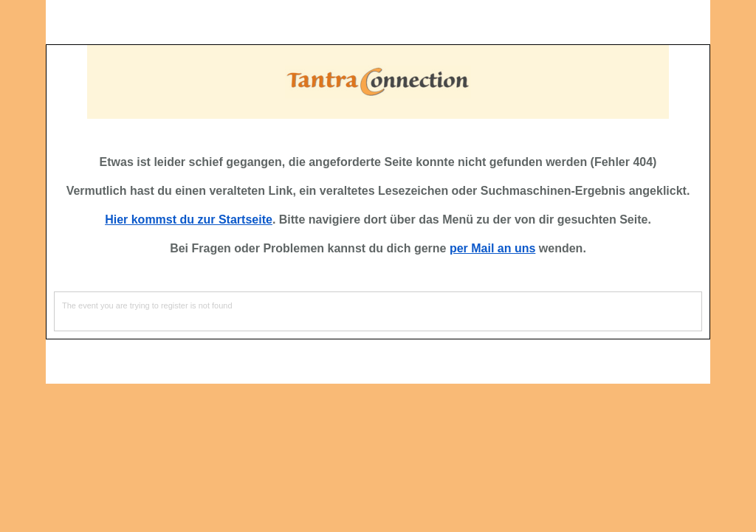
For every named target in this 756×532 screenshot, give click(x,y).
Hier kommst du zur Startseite (189, 220)
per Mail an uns (492, 248)
